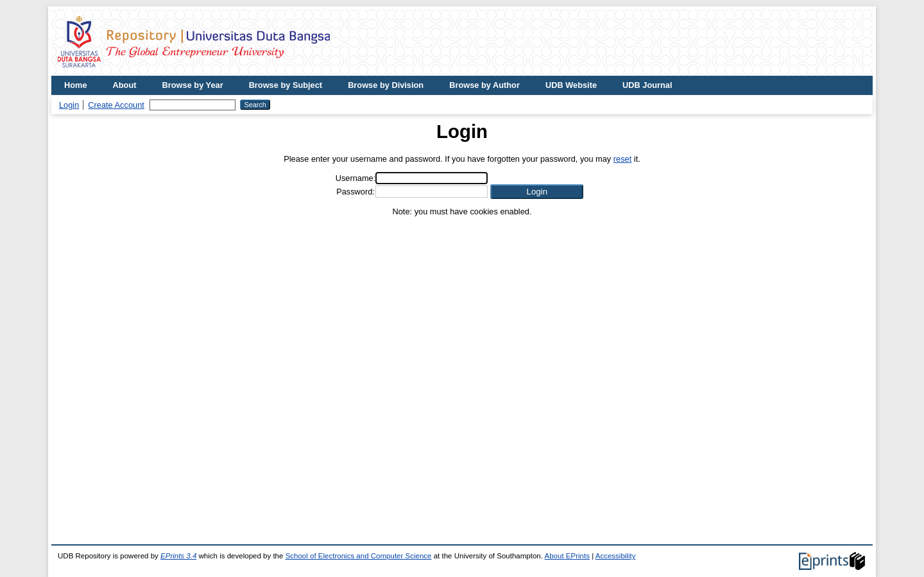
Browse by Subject (286, 85)
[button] (537, 192)
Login (69, 105)
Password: (355, 192)
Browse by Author (484, 85)
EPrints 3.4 (178, 556)
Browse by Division (386, 85)
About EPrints (567, 556)
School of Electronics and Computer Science (359, 556)
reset (622, 159)
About (125, 85)
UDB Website (571, 85)
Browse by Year (193, 85)
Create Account (116, 105)
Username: (356, 178)
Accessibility (616, 556)
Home (76, 85)
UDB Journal (647, 85)
